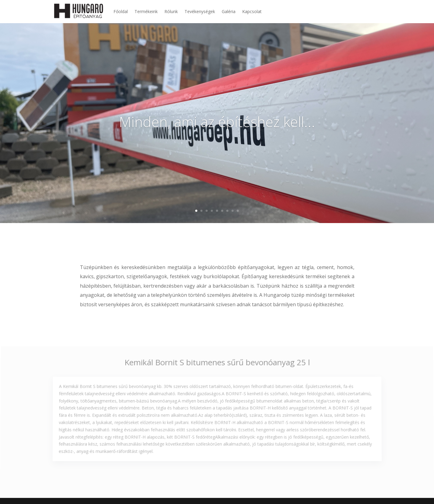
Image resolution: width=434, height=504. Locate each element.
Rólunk (171, 11)
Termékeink (146, 11)
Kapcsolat (252, 11)
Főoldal (121, 11)
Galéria (229, 11)
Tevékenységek (200, 11)
